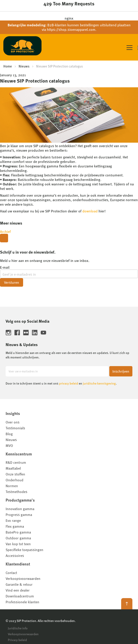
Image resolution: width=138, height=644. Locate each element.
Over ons (13, 422)
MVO (9, 445)
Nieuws (24, 66)
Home (8, 66)
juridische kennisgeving (99, 383)
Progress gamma (19, 515)
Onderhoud (14, 480)
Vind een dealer (18, 590)
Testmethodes (16, 492)
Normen (12, 486)
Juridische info (18, 628)
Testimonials (15, 428)
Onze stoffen (15, 474)
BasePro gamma (18, 532)
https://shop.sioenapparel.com (71, 29)
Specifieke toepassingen (24, 550)
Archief (5, 231)
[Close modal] (4, 238)
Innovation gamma (20, 509)
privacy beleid (69, 383)
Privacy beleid (17, 640)
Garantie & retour (19, 584)
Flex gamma (15, 526)
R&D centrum (16, 462)
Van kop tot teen (18, 544)
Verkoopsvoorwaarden (23, 578)
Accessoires (15, 555)
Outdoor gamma (18, 538)
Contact (11, 573)
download (90, 211)
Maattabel (13, 468)
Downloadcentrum (20, 596)
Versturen (12, 282)
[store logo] (22, 47)
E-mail (5, 267)
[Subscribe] (121, 371)
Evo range (13, 520)
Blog (9, 434)
